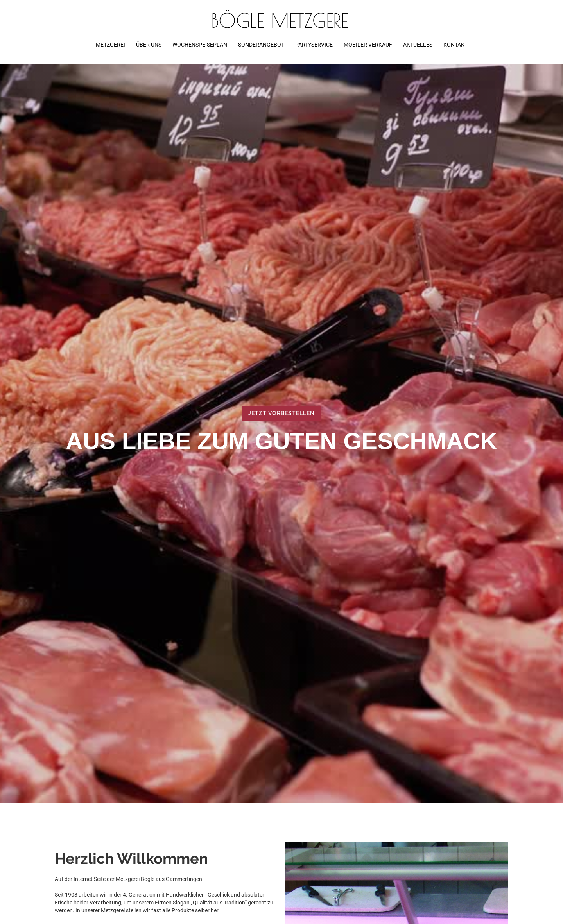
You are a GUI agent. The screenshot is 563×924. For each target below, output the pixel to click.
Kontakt (455, 45)
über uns (149, 45)
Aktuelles (418, 45)
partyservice (314, 45)
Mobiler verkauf (368, 45)
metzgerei (110, 45)
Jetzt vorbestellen (281, 413)
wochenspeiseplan (200, 45)
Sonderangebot (261, 45)
